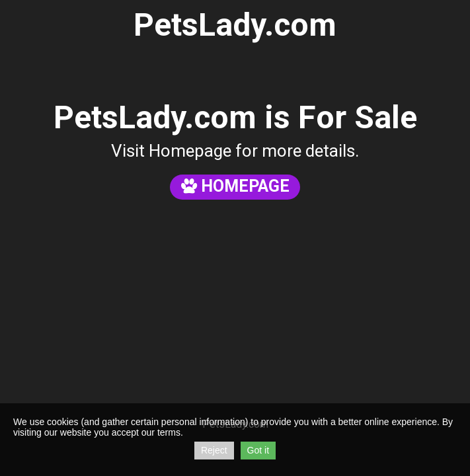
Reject (214, 450)
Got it (258, 450)
